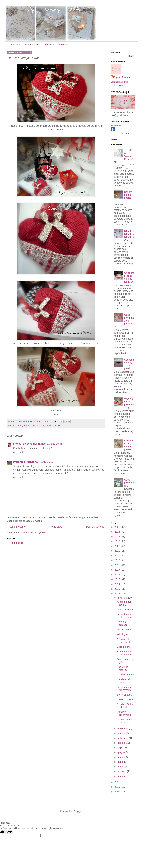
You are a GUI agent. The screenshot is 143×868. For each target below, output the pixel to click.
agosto (121, 743)
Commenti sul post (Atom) (32, 533)
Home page (14, 45)
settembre (123, 738)
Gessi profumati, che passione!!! (124, 321)
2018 (118, 565)
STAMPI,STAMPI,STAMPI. (129, 234)
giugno (121, 752)
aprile (121, 762)
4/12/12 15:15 (46, 462)
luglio (121, 748)
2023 (118, 541)
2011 (118, 782)
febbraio (122, 771)
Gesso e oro (124, 647)
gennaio (122, 776)
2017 (118, 570)
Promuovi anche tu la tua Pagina (120, 134)
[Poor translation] (9, 832)
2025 (118, 532)
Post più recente (17, 527)
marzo (121, 767)
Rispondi (18, 452)
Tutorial (49, 45)
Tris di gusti (123, 634)
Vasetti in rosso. (125, 630)
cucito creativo (31, 426)
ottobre (122, 733)
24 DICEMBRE (125, 610)
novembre (123, 729)
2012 (118, 594)
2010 (118, 787)
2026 (118, 527)
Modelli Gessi (32, 45)
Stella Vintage (124, 695)
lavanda (49, 426)
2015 (118, 579)
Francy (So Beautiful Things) (30, 444)
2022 (118, 546)
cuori (42, 426)
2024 (118, 536)
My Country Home (116, 126)
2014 (118, 584)
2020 (118, 556)
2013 (118, 589)
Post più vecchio (95, 527)
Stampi (63, 45)
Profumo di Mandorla (25, 462)
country (20, 426)
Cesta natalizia (125, 699)
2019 (118, 560)
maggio (122, 757)
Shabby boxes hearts (128, 195)
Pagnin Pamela (122, 77)
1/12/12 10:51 (55, 444)
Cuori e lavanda (125, 675)
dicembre (123, 598)
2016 (118, 575)
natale (58, 426)
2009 (118, 792)
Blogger (78, 811)
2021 (118, 551)
